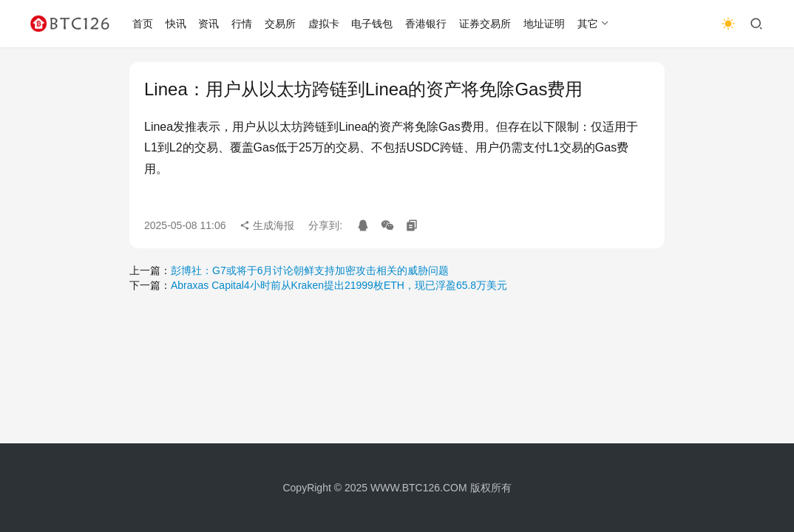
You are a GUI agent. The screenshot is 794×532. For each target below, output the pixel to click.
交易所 (280, 24)
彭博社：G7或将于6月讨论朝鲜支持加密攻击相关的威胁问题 (310, 270)
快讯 (176, 24)
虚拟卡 (324, 24)
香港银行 (426, 24)
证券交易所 (485, 24)
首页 (143, 24)
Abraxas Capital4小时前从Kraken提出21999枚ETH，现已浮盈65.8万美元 (339, 285)
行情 (242, 24)
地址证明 (544, 24)
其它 (588, 24)
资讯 (208, 24)
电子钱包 (372, 24)
